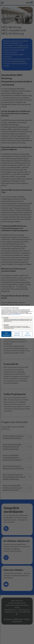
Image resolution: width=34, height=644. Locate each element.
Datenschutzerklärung (15, 314)
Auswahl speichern (17, 334)
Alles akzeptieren (6, 334)
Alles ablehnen (28, 334)
